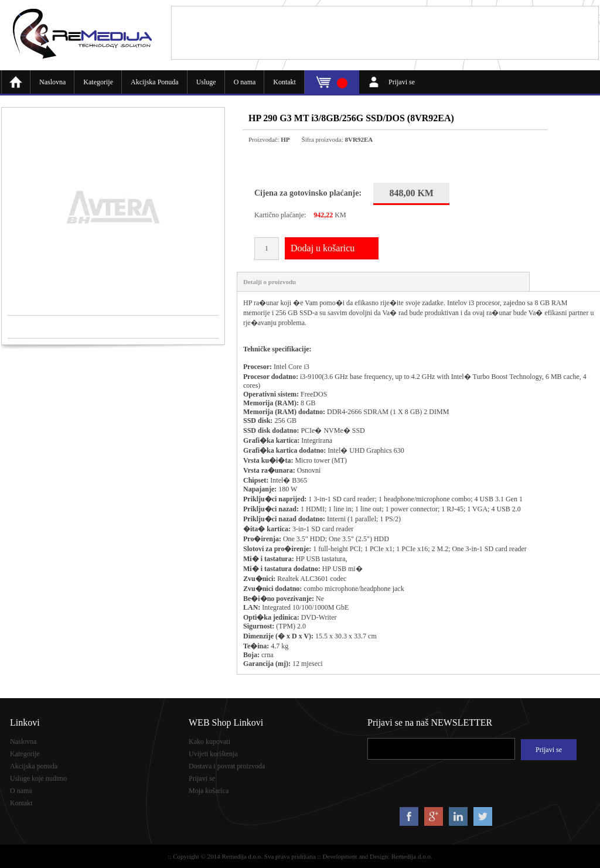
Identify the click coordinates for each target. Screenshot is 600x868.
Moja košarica (209, 791)
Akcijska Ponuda (155, 82)
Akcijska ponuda (34, 766)
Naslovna (52, 82)
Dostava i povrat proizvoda (227, 766)
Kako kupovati (209, 741)
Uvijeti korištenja (213, 754)
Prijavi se (402, 82)
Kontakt (284, 82)
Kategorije (98, 82)
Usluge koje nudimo (38, 778)
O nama (245, 82)
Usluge (206, 82)
